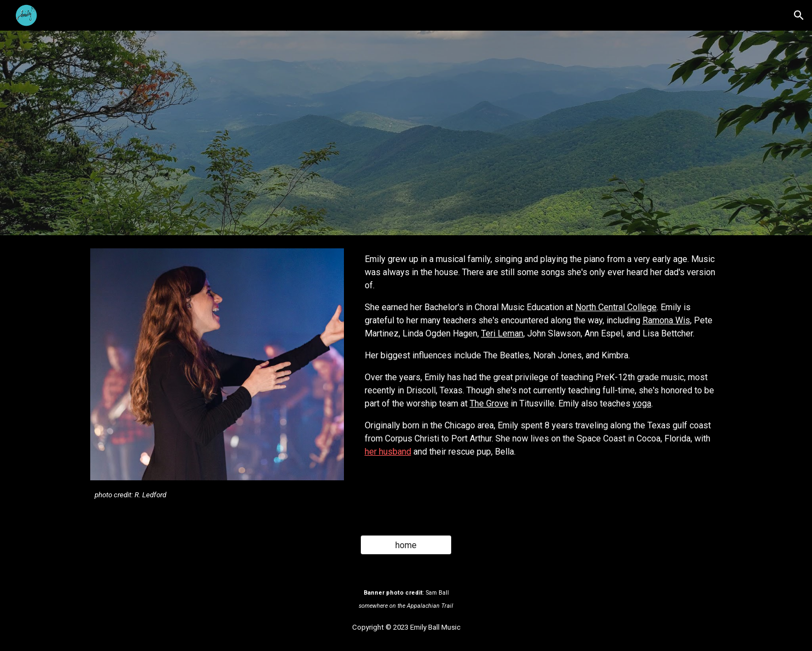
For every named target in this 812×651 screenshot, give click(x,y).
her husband (388, 452)
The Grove (489, 403)
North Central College (616, 307)
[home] (406, 545)
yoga (642, 403)
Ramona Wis (666, 320)
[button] (799, 15)
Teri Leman (502, 333)
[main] (217, 495)
